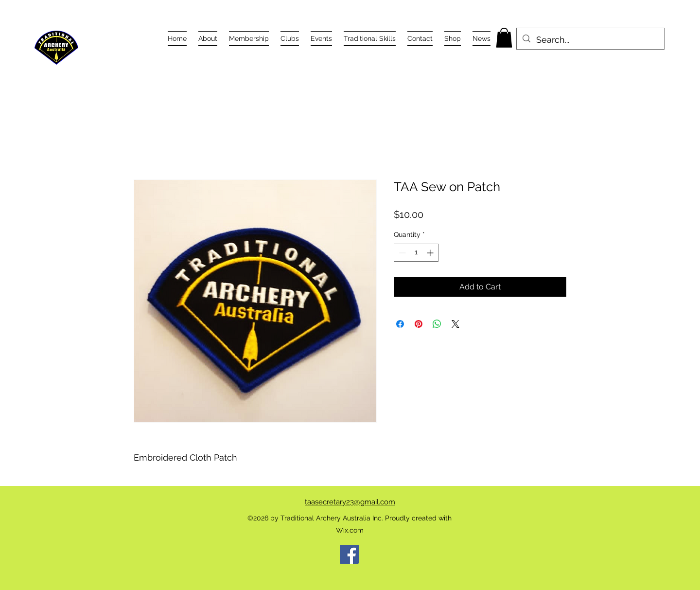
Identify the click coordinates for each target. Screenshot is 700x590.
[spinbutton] (416, 253)
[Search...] (590, 40)
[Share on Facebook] (400, 324)
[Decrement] (401, 253)
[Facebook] (349, 554)
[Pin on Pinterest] (419, 324)
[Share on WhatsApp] (437, 324)
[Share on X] (455, 324)
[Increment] (431, 253)
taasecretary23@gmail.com (350, 502)
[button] (208, 38)
